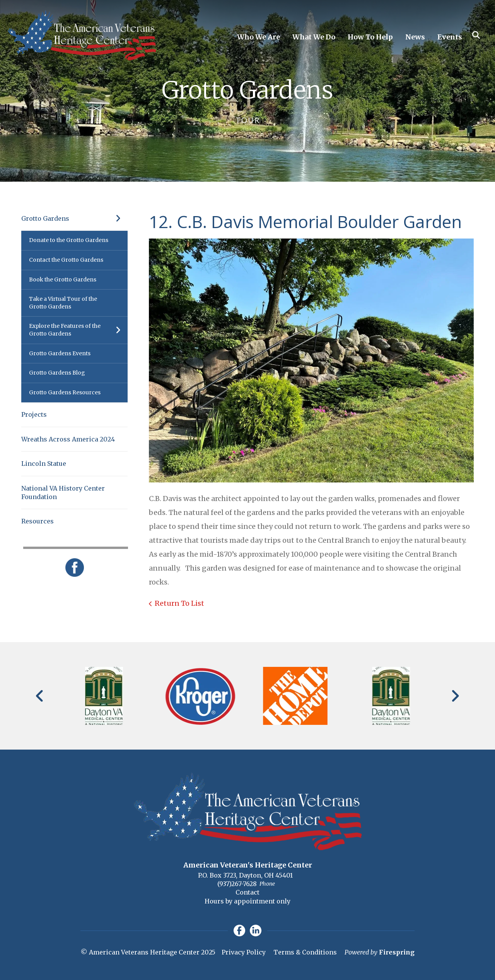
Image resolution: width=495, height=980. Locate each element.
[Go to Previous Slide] (40, 696)
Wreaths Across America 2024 (68, 439)
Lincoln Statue (44, 464)
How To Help (370, 37)
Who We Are (259, 37)
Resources (38, 521)
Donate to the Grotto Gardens (69, 240)
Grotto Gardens (74, 218)
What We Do (314, 37)
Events (450, 37)
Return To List (179, 603)
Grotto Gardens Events (60, 353)
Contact (247, 892)
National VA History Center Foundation (63, 493)
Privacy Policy (244, 952)
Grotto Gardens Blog (57, 373)
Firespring (397, 952)
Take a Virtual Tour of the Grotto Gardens (63, 303)
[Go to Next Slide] (455, 696)
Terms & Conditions (305, 952)
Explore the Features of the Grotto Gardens (78, 330)
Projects (34, 414)
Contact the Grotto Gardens (66, 260)
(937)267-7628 (237, 884)
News (415, 37)
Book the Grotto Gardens (63, 280)
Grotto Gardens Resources (65, 392)
